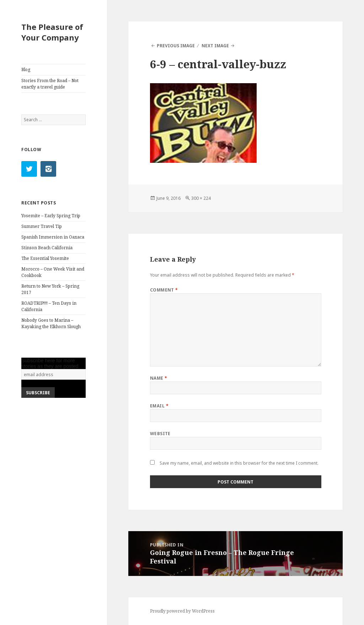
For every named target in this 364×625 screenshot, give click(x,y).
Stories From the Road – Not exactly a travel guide (50, 84)
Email (159, 406)
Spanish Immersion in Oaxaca (53, 237)
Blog (26, 70)
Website (160, 434)
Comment (164, 290)
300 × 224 (201, 198)
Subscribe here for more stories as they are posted (50, 363)
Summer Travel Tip (42, 226)
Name (159, 378)
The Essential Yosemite (45, 258)
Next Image (215, 46)
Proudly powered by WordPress (182, 611)
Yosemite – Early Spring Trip (51, 216)
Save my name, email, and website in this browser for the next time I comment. (239, 463)
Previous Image (176, 46)
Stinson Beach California (47, 248)
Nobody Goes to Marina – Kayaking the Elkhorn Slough (51, 323)
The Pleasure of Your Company (52, 32)
